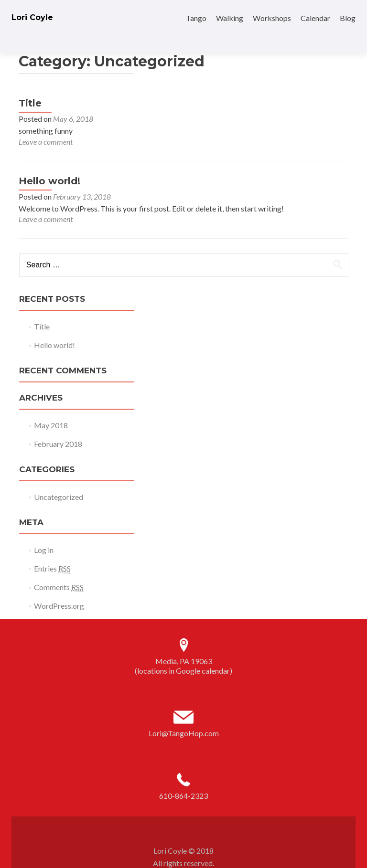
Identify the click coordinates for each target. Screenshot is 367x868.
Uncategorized (59, 480)
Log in (44, 533)
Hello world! (49, 164)
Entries (52, 552)
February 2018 (58, 427)
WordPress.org (59, 589)
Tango (196, 18)
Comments (59, 571)
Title (30, 86)
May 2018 (51, 408)
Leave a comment (46, 125)
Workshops (272, 18)
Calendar (315, 18)
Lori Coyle (32, 17)
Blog (348, 18)
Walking (230, 18)
